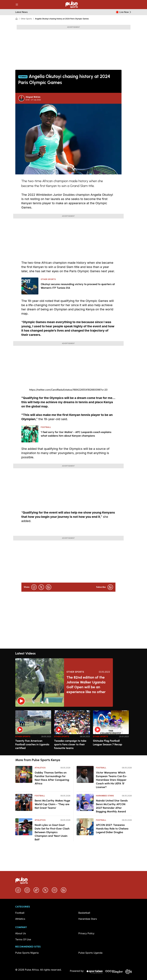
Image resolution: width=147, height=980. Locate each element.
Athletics (40, 768)
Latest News (22, 12)
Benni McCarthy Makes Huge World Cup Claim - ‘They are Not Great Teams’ (52, 804)
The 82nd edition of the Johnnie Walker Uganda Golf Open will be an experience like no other (86, 685)
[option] (33, 732)
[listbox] (74, 731)
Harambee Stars (105, 796)
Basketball (84, 913)
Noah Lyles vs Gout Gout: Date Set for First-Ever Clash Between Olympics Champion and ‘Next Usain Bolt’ (52, 832)
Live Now (126, 12)
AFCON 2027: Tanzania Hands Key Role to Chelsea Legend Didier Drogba (112, 829)
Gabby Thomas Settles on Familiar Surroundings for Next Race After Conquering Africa (52, 778)
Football (40, 796)
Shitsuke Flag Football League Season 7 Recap (108, 743)
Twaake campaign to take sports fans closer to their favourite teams (70, 744)
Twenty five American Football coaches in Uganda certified (32, 744)
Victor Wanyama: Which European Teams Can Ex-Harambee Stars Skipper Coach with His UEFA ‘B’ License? (112, 780)
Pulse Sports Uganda (90, 953)
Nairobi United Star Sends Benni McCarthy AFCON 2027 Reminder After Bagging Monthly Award (112, 806)
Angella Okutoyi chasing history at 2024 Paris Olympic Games (62, 19)
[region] (74, 731)
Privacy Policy (86, 933)
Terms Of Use (23, 939)
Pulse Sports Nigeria (27, 953)
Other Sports (26, 19)
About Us (21, 933)
